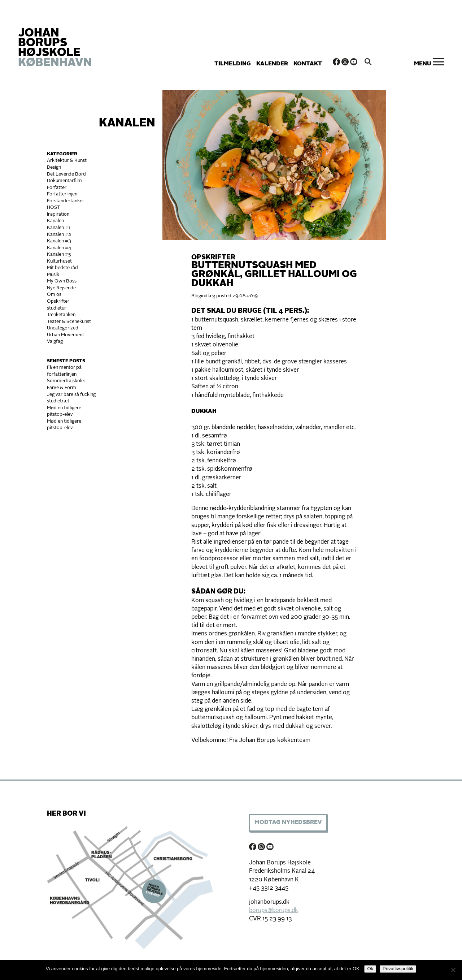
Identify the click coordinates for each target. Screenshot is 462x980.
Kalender (272, 64)
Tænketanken (61, 315)
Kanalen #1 (58, 228)
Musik (53, 275)
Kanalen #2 (59, 235)
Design (54, 167)
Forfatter (57, 188)
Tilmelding (233, 64)
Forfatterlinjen (62, 194)
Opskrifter (58, 301)
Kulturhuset (59, 261)
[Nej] (453, 970)
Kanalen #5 (59, 254)
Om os (54, 295)
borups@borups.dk (274, 911)
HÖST (53, 208)
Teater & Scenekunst (69, 322)
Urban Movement (66, 335)
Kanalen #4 (59, 248)
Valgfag (55, 342)
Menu (423, 64)
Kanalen (127, 124)
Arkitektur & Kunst (67, 161)
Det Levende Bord (66, 174)
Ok (370, 969)
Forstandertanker (66, 201)
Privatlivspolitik (398, 969)
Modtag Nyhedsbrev (288, 823)
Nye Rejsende (61, 288)
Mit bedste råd (62, 268)
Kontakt (308, 64)
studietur (56, 308)
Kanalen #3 (59, 241)
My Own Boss (62, 281)
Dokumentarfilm (64, 181)
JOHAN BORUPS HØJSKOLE (55, 48)
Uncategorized (63, 328)
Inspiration (58, 214)
